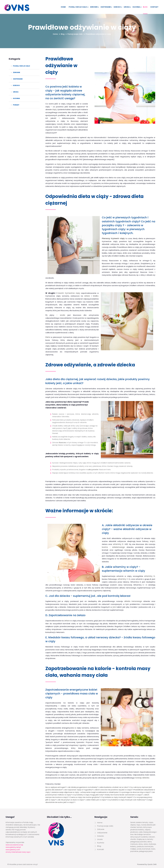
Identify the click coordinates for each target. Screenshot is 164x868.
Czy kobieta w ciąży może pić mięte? (117, 794)
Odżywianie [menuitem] (106, 7)
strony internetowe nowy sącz (18, 849)
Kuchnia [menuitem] (136, 7)
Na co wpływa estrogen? (56, 784)
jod (114, 604)
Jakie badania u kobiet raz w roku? (114, 784)
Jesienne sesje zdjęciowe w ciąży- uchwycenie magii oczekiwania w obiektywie (85, 789)
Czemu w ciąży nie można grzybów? (85, 794)
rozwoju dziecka (142, 775)
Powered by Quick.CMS (147, 862)
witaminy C (123, 576)
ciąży (54, 109)
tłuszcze (62, 440)
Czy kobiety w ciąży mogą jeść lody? (88, 792)
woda (62, 312)
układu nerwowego (133, 598)
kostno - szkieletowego (113, 544)
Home (55, 34)
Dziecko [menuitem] (117, 7)
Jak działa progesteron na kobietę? (83, 784)
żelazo (87, 293)
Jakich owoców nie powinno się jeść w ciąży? (113, 787)
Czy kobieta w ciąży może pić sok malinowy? (127, 797)
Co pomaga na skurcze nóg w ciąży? (135, 789)
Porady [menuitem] (16, 105)
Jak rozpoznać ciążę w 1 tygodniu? (78, 787)
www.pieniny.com (13, 847)
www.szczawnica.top (14, 842)
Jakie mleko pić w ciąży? (96, 797)
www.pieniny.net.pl (13, 844)
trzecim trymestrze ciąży (69, 290)
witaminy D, (150, 573)
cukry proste (93, 467)
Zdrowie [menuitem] (94, 7)
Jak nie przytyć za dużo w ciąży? (71, 797)
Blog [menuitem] (145, 7)
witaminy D (118, 541)
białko (96, 293)
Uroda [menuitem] (127, 7)
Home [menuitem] (63, 7)
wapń (152, 538)
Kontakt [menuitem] (154, 7)
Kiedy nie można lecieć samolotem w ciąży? (124, 792)
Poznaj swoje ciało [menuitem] (78, 7)
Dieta (48, 334)
